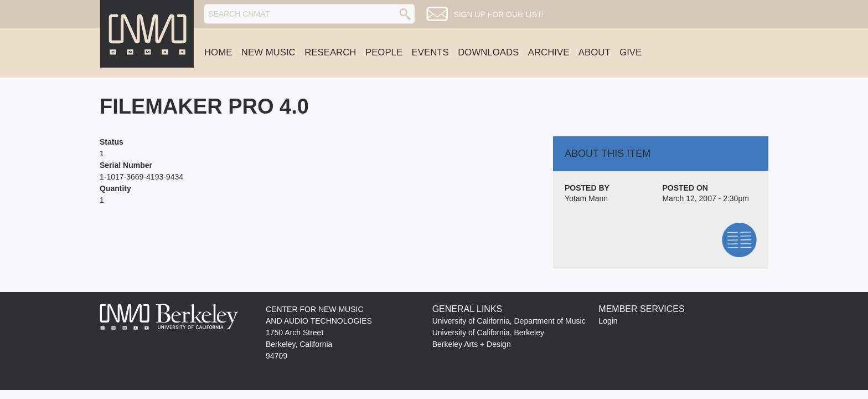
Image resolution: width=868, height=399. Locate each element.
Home (218, 52)
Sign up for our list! (498, 14)
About (595, 52)
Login (608, 321)
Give (631, 52)
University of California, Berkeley (488, 332)
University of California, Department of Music (509, 321)
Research (330, 52)
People (384, 52)
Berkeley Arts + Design (472, 344)
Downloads (488, 52)
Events (430, 52)
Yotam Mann (586, 198)
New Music (268, 52)
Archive (549, 52)
